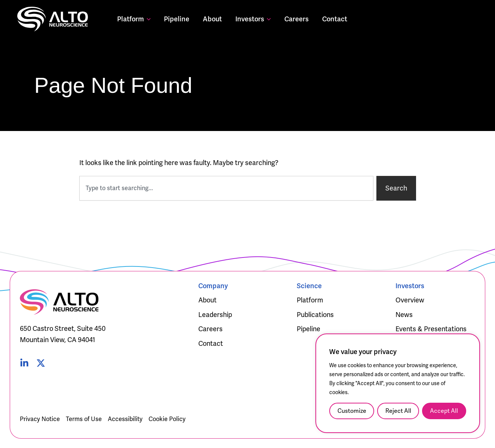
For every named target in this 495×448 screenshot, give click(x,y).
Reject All (398, 411)
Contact (335, 19)
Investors (253, 19)
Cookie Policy (167, 419)
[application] (147, 19)
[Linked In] (24, 363)
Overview (410, 300)
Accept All (444, 411)
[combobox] (226, 188)
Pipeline (177, 19)
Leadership (215, 315)
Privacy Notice (40, 419)
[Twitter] (41, 363)
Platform (134, 19)
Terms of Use (84, 419)
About (212, 19)
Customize (352, 411)
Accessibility (125, 419)
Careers (297, 19)
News (404, 315)
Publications (315, 315)
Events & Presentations (431, 329)
